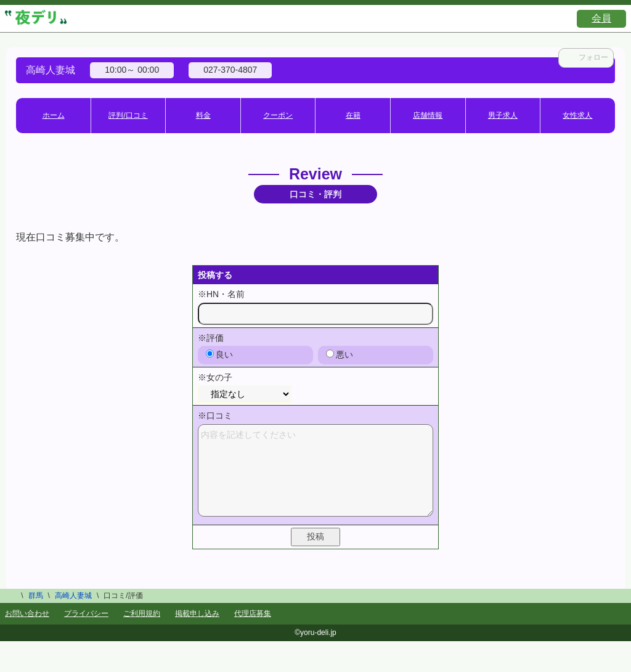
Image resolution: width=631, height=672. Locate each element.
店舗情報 (428, 115)
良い (219, 354)
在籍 (353, 115)
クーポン (278, 115)
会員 (601, 18)
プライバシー (86, 613)
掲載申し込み (197, 613)
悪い (340, 354)
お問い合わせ (27, 613)
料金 (203, 115)
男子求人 (503, 115)
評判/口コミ (128, 115)
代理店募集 (253, 613)
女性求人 (577, 115)
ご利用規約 (142, 613)
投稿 (315, 536)
